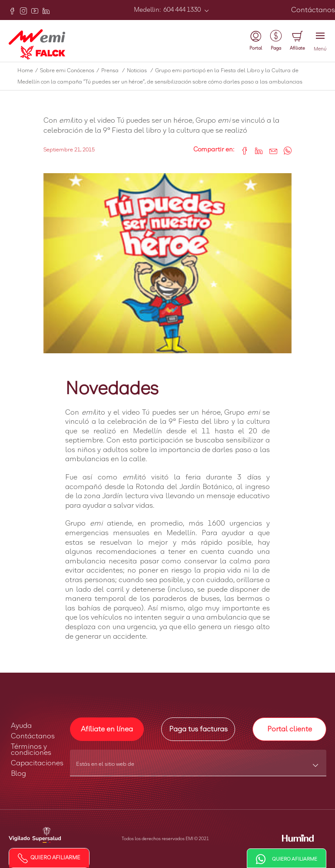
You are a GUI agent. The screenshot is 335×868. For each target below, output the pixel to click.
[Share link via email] (270, 150)
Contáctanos (313, 10)
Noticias (141, 71)
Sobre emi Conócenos (71, 71)
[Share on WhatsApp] (284, 150)
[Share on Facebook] (241, 150)
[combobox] (199, 767)
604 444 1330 (181, 10)
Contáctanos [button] (33, 736)
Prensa (114, 71)
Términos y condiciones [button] (31, 750)
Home (29, 71)
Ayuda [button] (21, 726)
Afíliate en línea (107, 729)
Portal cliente (290, 729)
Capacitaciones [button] (37, 763)
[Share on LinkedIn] (256, 150)
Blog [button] (18, 774)
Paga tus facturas (198, 729)
